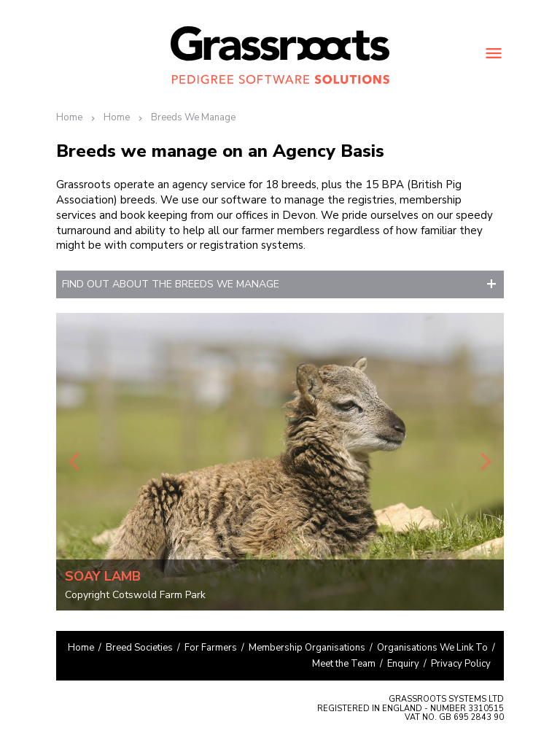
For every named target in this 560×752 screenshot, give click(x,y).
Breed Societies (139, 648)
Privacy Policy (461, 664)
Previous (74, 462)
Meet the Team (344, 664)
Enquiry (403, 664)
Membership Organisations (307, 648)
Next (486, 462)
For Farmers (211, 648)
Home (69, 117)
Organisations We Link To (432, 648)
